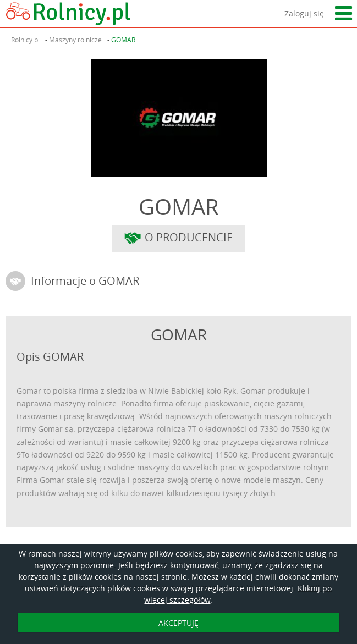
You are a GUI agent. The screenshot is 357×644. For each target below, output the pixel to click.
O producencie (179, 239)
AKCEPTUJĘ (178, 623)
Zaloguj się (304, 13)
